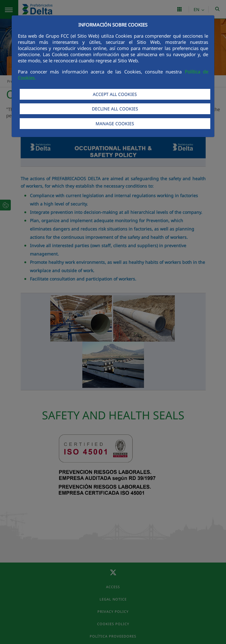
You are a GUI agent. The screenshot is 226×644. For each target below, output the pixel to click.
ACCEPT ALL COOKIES (115, 94)
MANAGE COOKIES (115, 124)
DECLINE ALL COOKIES (115, 109)
